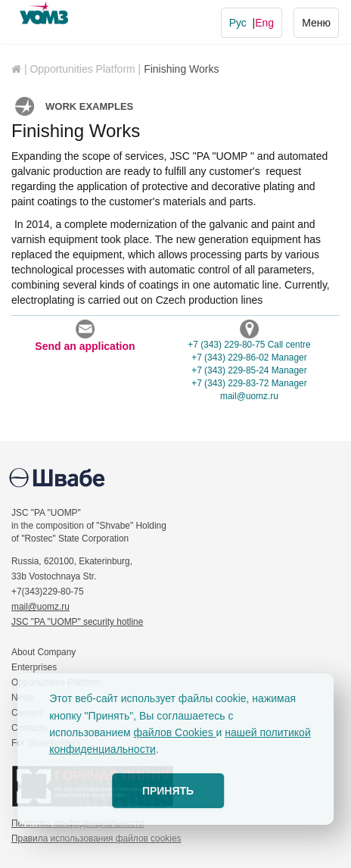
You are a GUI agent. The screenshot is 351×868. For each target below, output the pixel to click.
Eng (264, 23)
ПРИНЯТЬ (168, 791)
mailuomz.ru (249, 396)
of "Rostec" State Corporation (70, 539)
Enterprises (34, 667)
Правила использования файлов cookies (96, 838)
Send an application (85, 336)
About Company (43, 652)
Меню (316, 22)
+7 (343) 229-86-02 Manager (249, 358)
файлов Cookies (175, 732)
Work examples (89, 106)
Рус (238, 23)
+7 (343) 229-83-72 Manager (249, 383)
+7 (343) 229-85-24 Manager (249, 370)
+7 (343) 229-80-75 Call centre (249, 345)
